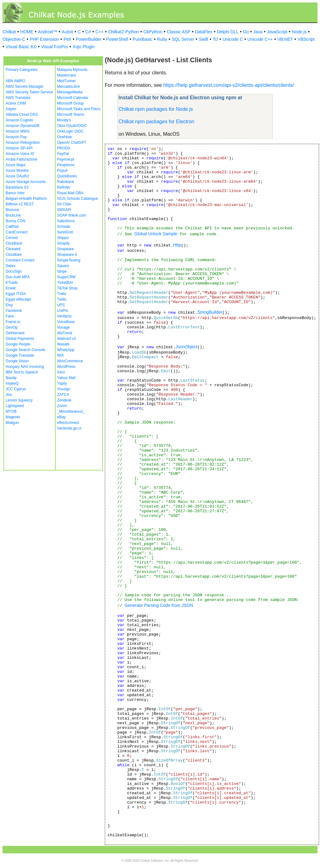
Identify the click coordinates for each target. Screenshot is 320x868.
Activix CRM (16, 103)
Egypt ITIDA (16, 294)
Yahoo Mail (66, 378)
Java (258, 32)
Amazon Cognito (19, 120)
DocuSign (14, 271)
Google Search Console (25, 350)
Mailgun (12, 423)
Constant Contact (20, 260)
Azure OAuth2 (17, 176)
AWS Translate (18, 98)
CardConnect (17, 232)
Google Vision (17, 361)
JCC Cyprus (16, 389)
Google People (18, 344)
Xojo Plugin (83, 47)
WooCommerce (70, 361)
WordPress (66, 367)
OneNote (65, 137)
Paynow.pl (66, 159)
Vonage (64, 327)
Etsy (9, 305)
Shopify (63, 243)
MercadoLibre (69, 87)
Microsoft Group (70, 103)
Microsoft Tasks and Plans (79, 109)
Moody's (64, 120)
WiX (61, 355)
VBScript (306, 39)
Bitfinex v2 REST (20, 204)
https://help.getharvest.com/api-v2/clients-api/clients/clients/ (229, 85)
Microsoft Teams (71, 115)
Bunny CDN (15, 221)
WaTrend (65, 333)
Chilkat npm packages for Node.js (156, 109)
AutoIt (68, 32)
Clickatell (13, 249)
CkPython (153, 32)
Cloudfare (14, 255)
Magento (13, 417)
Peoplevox (66, 165)
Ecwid (11, 288)
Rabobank (66, 182)
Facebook (14, 311)
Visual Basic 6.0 (21, 47)
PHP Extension (44, 39)
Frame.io (13, 322)
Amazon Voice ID (20, 154)
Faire (10, 316)
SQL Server (183, 39)
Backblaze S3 (17, 187)
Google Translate (20, 355)
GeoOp (12, 327)
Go (246, 32)
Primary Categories (22, 70)
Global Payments (20, 339)
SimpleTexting (69, 260)
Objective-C (14, 39)
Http (177, 245)
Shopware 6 (67, 255)
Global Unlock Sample (156, 234)
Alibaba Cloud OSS (22, 115)
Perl (67, 39)
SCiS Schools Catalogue (78, 199)
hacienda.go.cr (70, 428)
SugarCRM (66, 277)
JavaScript (277, 32)
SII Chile (64, 204)
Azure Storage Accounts (26, 182)
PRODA (64, 148)
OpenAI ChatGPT (72, 143)
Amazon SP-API (19, 148)
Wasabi (63, 344)
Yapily (62, 383)
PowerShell (117, 39)
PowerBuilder (88, 39)
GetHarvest (15, 333)
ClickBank (14, 243)
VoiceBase (66, 322)
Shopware (66, 249)
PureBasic (143, 39)
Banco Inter (15, 193)
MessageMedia (70, 92)
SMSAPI (64, 210)
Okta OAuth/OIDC (72, 126)
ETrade (12, 283)
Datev (10, 266)
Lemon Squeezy (19, 400)
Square (63, 266)
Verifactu (65, 316)
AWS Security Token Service (29, 92)
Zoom (62, 406)
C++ (100, 32)
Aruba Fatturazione (21, 159)
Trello (62, 294)
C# (88, 32)
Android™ (48, 32)
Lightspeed (15, 406)
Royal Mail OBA (70, 193)
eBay (61, 417)
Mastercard (67, 75)
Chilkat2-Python (124, 32)
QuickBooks (67, 176)
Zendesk (64, 400)
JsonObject (186, 347)
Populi (62, 171)
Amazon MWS (18, 131)
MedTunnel (67, 81)
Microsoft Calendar (73, 98)
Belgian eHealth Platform (26, 199)
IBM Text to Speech (22, 372)
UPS (61, 305)
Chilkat (9, 32)
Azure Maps (16, 165)
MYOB (11, 411)
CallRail (12, 227)
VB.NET (285, 39)
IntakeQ (12, 383)
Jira (9, 395)
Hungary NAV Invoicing (25, 367)
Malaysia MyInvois (72, 70)
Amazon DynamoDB (23, 126)
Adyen (11, 109)
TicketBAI (65, 283)
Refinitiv (64, 187)
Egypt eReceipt (18, 299)
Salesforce (66, 221)
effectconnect (68, 423)
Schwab (64, 227)
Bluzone (12, 210)
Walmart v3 (67, 339)
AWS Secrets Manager (25, 87)
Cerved (12, 238)
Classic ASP (179, 32)
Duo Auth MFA (18, 277)
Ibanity (11, 378)
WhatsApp (66, 350)
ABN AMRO (15, 81)
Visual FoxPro (55, 47)
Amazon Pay (16, 137)
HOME (27, 32)
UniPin (63, 311)
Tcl (215, 39)
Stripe (62, 271)
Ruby (162, 39)
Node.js (299, 32)
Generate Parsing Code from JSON (159, 605)
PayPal (63, 154)
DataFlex (204, 32)
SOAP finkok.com (72, 215)
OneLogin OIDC (70, 131)
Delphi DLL (227, 32)
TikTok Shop (67, 288)
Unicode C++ (260, 39)
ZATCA (63, 395)
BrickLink (13, 215)
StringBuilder (210, 312)
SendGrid (65, 232)
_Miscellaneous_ (71, 411)
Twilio (62, 299)
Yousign (64, 389)
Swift (203, 39)
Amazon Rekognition (23, 143)
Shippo (63, 238)
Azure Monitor (17, 171)
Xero (61, 372)
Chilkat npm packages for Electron (156, 122)
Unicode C (233, 39)
